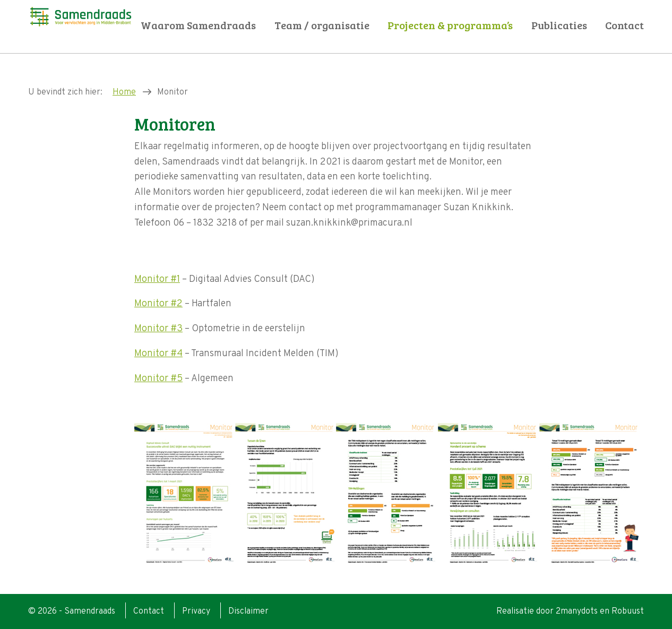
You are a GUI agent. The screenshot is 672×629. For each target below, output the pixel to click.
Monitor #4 (158, 354)
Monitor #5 (158, 379)
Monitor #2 (158, 304)
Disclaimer (248, 611)
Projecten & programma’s (450, 25)
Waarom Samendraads (198, 25)
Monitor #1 (157, 279)
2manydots (577, 611)
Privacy (196, 611)
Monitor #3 (158, 329)
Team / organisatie (322, 25)
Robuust (628, 611)
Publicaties (559, 25)
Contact (624, 25)
